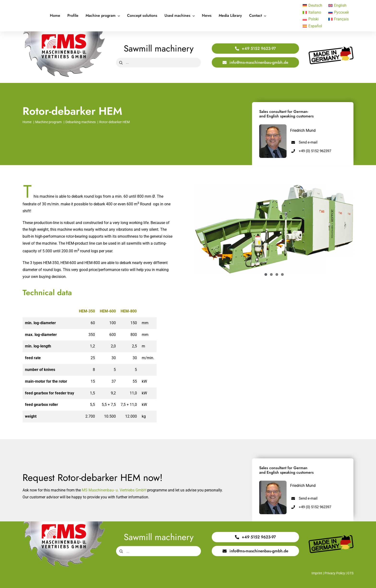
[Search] (121, 63)
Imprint (317, 573)
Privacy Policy (335, 573)
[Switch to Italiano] (313, 12)
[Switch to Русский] (339, 12)
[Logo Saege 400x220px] (64, 33)
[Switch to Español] (313, 26)
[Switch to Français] (339, 19)
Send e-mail (308, 142)
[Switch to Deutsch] (313, 6)
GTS (350, 573)
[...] (159, 63)
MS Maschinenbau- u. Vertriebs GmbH (114, 490)
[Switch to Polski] (313, 19)
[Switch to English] (339, 6)
